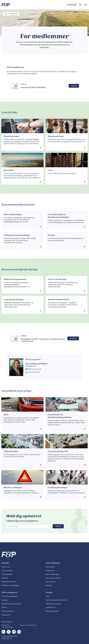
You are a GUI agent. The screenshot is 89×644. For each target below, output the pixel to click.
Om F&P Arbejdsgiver (10, 596)
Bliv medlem (50, 567)
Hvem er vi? (6, 567)
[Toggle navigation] (86, 5)
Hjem (6, 14)
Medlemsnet (50, 571)
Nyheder (5, 578)
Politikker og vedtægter (10, 586)
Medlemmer (6, 615)
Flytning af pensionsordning (56, 600)
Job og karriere (7, 571)
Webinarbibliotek (52, 611)
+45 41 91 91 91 (7, 627)
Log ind (72, 5)
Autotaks (49, 586)
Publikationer (51, 608)
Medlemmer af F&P (9, 582)
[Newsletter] (28, 526)
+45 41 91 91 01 (31, 625)
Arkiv (48, 596)
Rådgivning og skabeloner (11, 604)
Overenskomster (8, 611)
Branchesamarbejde (53, 578)
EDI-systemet (51, 582)
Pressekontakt (7, 574)
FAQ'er (4, 608)
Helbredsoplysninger (53, 604)
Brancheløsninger (52, 574)
